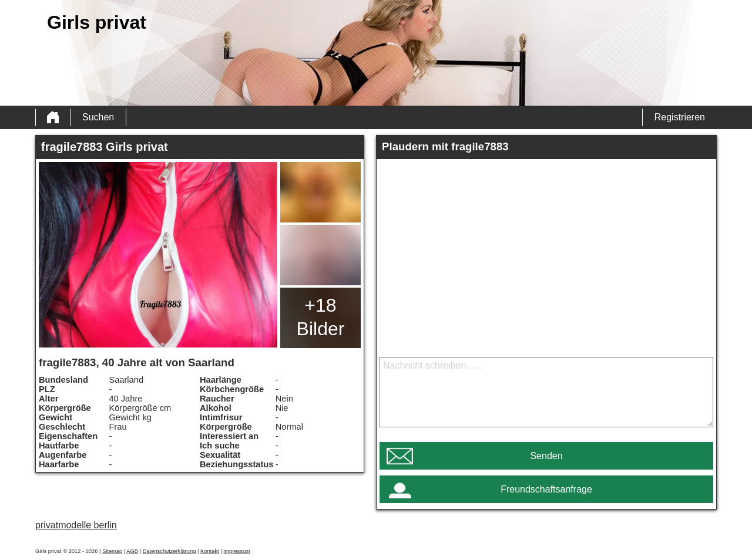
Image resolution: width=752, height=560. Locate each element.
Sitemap (112, 551)
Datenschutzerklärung (169, 551)
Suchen (98, 117)
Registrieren (680, 117)
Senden (546, 456)
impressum (237, 551)
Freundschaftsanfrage (546, 489)
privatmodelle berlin (76, 525)
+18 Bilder (321, 317)
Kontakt (210, 551)
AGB (132, 551)
